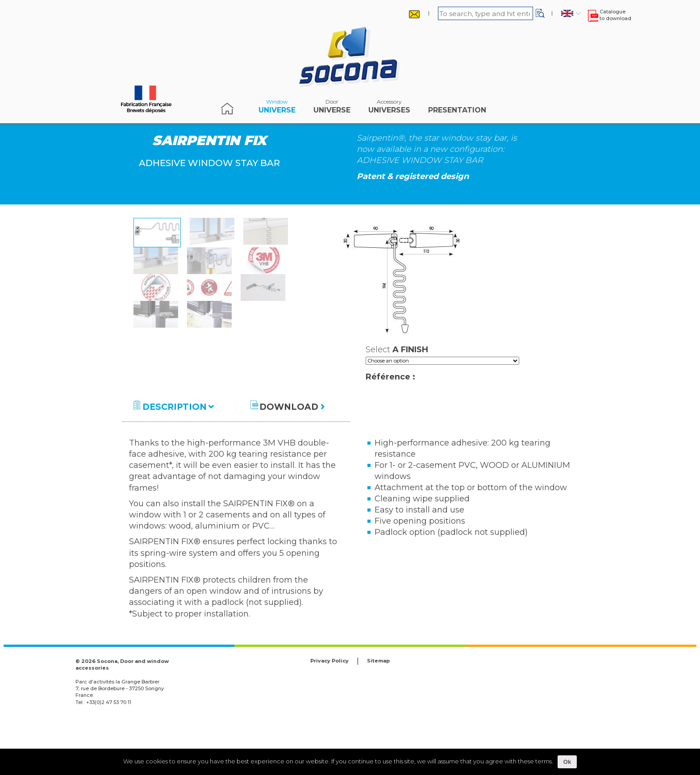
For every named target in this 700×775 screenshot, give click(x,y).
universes (389, 108)
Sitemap (378, 714)
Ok (567, 762)
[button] (540, 13)
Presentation (457, 108)
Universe (277, 108)
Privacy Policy (329, 714)
